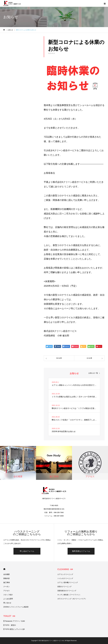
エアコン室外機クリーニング (68, 582)
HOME (4, 569)
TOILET (9, 616)
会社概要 (7, 574)
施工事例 (7, 582)
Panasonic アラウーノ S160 (14, 621)
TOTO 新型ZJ (10, 625)
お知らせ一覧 (93, 373)
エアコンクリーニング (65, 574)
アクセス (7, 591)
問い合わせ (7, 603)
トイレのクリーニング (65, 578)
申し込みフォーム (27, 551)
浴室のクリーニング (64, 587)
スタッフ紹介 (8, 595)
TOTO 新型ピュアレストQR (14, 629)
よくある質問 (8, 599)
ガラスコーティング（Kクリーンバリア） (72, 599)
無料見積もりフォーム (81, 551)
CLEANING (65, 569)
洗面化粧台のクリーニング (67, 591)
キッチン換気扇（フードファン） (69, 595)
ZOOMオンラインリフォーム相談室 (16, 607)
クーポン (7, 587)
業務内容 (7, 578)
